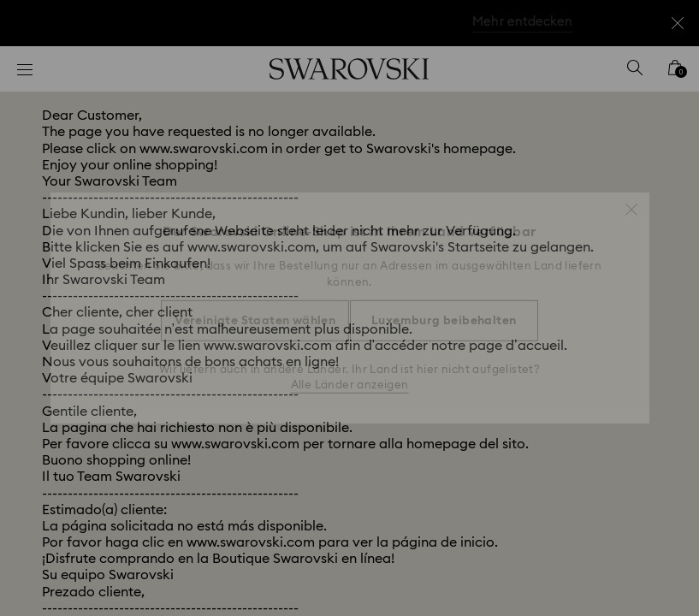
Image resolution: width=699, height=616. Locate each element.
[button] (631, 201)
